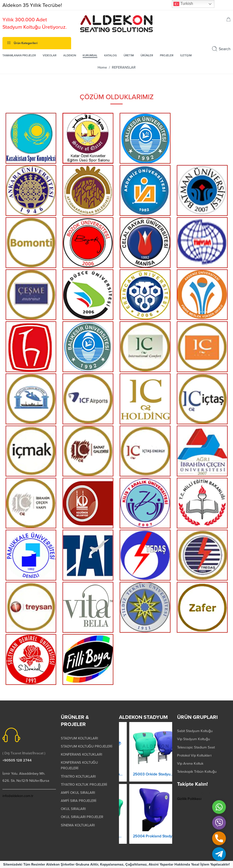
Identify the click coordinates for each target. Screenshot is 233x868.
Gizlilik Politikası (189, 799)
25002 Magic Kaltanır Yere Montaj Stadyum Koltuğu (146, 836)
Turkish (183, 4)
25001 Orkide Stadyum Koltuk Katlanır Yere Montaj (146, 774)
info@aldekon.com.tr (18, 796)
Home (102, 67)
